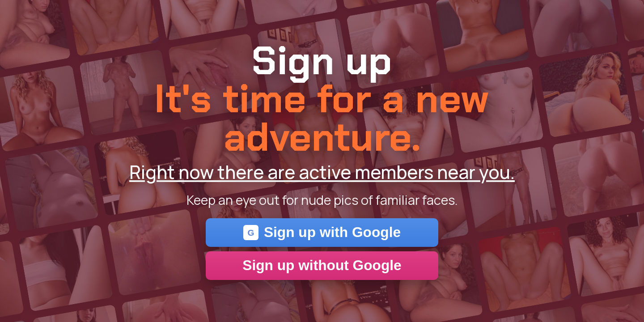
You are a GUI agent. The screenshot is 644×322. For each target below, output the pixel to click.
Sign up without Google (322, 265)
